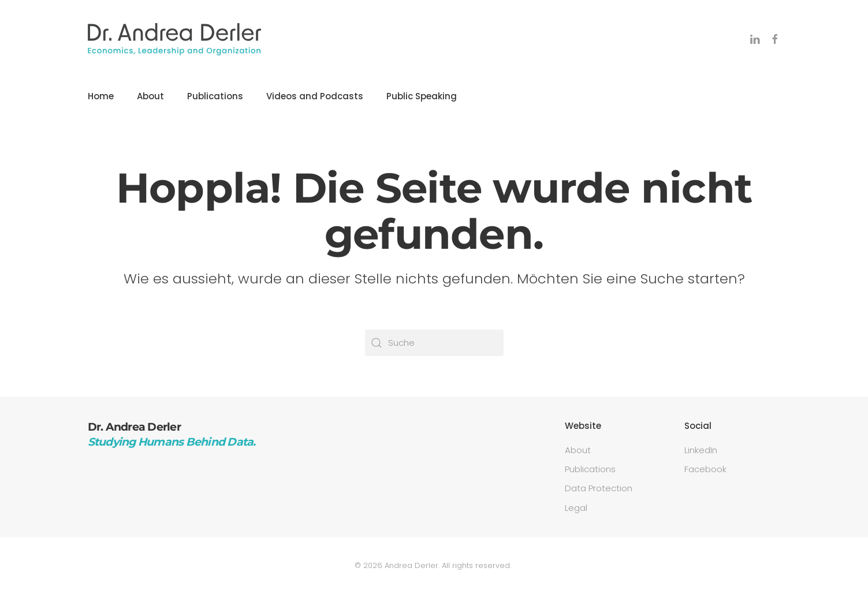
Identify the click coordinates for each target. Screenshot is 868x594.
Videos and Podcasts (315, 96)
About (150, 96)
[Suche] (434, 343)
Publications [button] (215, 96)
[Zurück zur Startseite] (174, 39)
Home (101, 96)
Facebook (705, 469)
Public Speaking (422, 96)
